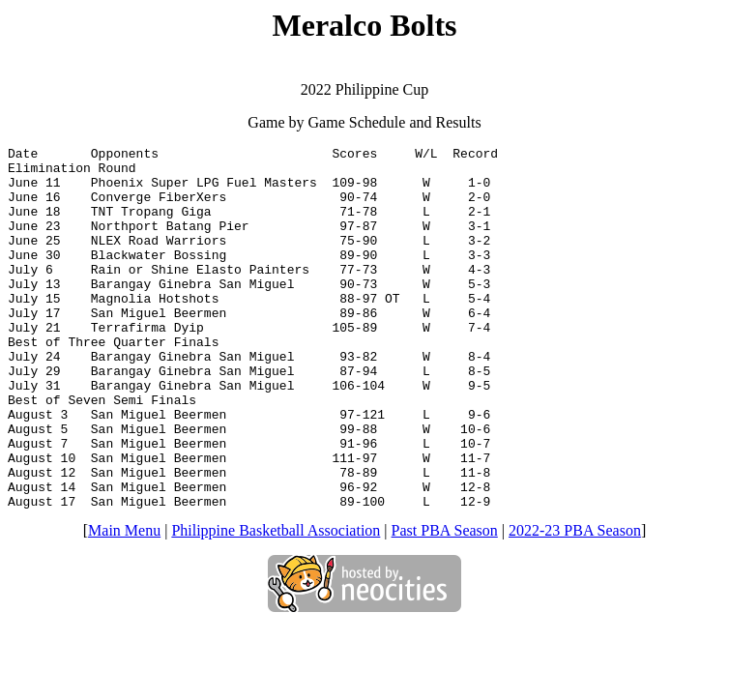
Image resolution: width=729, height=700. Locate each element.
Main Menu (124, 603)
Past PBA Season (445, 603)
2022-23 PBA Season (575, 603)
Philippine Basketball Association (276, 603)
